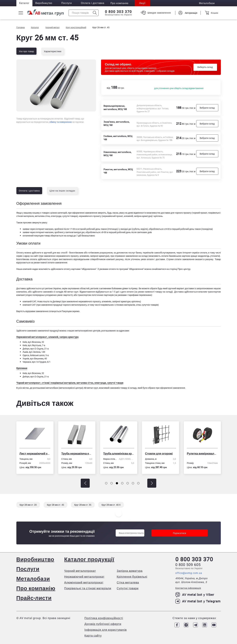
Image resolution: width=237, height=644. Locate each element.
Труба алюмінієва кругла (119, 453)
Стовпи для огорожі (159, 453)
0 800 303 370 (118, 12)
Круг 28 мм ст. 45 (55, 505)
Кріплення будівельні (132, 577)
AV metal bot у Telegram (198, 601)
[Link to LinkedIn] (204, 625)
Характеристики (52, 51)
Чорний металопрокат (80, 571)
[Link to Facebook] (176, 625)
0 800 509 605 (188, 565)
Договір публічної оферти (103, 624)
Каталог (25, 3)
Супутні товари (128, 588)
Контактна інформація (188, 588)
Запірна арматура (130, 571)
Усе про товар (27, 51)
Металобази (33, 578)
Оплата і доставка (95, 3)
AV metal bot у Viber (195, 595)
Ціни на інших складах (62, 191)
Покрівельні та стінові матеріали (88, 588)
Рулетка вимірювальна (202, 453)
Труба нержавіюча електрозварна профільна (77, 453)
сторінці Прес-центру (180, 269)
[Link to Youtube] (214, 625)
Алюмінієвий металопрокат (84, 582)
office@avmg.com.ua (189, 573)
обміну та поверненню (61, 122)
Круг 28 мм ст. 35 (83, 505)
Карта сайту (93, 635)
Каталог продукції (90, 559)
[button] (85, 483)
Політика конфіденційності (104, 618)
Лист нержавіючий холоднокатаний (35, 453)
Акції (145, 3)
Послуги (68, 3)
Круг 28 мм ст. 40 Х (111, 505)
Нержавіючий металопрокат (85, 577)
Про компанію (36, 588)
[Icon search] (95, 13)
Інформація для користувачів (106, 629)
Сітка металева (128, 582)
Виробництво (45, 3)
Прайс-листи (34, 598)
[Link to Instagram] (185, 625)
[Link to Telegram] (195, 625)
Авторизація (191, 13)
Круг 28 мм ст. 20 (28, 505)
